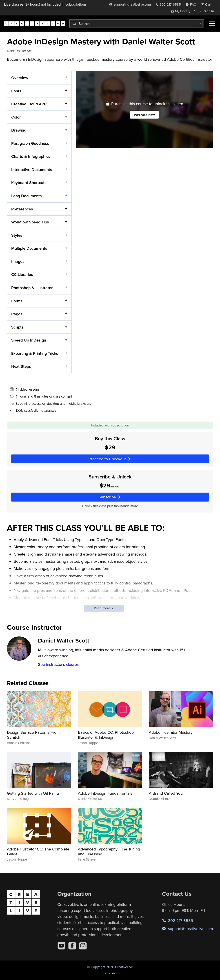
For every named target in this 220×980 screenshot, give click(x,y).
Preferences (22, 209)
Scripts (17, 327)
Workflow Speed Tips (30, 222)
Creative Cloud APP (29, 104)
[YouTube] (61, 946)
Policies (110, 973)
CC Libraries (22, 274)
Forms (17, 301)
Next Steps (21, 366)
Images (18, 261)
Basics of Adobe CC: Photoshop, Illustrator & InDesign (106, 735)
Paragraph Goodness (30, 143)
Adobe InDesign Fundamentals (105, 793)
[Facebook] (72, 946)
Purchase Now (144, 114)
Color (16, 117)
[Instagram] (83, 946)
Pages (17, 314)
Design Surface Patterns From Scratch (33, 735)
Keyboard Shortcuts (29, 183)
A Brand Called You (166, 793)
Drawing (19, 130)
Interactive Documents (32, 170)
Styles (17, 235)
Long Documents (27, 196)
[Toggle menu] (212, 24)
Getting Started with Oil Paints (33, 793)
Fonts (16, 91)
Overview (20, 78)
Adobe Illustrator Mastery (171, 732)
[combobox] (137, 24)
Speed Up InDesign (29, 340)
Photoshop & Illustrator (32, 288)
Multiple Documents (29, 248)
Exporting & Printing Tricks (35, 353)
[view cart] (207, 4)
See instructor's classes (58, 664)
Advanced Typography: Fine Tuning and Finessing (109, 851)
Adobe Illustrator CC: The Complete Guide (38, 851)
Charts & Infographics (31, 156)
